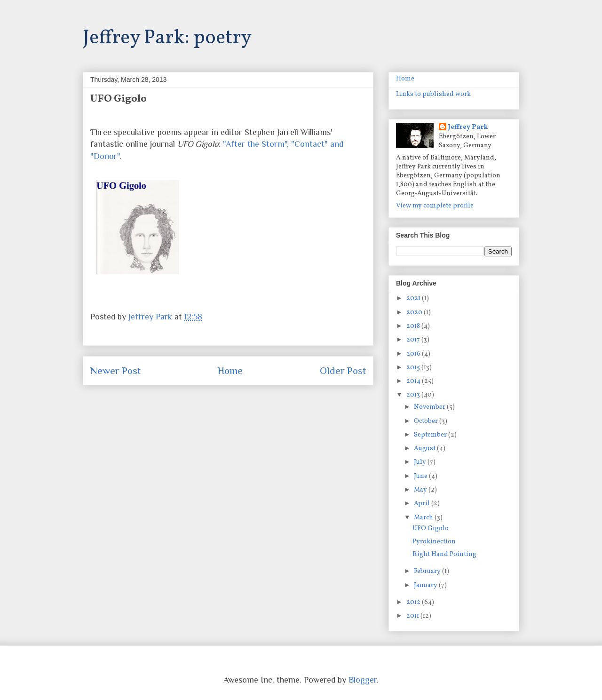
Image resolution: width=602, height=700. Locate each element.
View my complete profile (435, 206)
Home (230, 371)
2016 (414, 354)
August (425, 449)
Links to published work (433, 94)
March (424, 518)
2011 (413, 616)
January (426, 585)
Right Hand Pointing (444, 554)
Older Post (343, 371)
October (427, 421)
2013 (414, 395)
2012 (414, 602)
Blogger (363, 680)
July (421, 462)
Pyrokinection (434, 542)
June (421, 476)
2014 (414, 381)
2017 (414, 340)
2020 (415, 313)
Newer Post (115, 371)
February (428, 571)
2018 (414, 326)
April (423, 504)
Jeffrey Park (468, 127)
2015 (414, 368)
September (431, 435)
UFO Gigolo (431, 529)
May (421, 490)
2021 (414, 298)
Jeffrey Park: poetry (167, 38)
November (430, 407)
